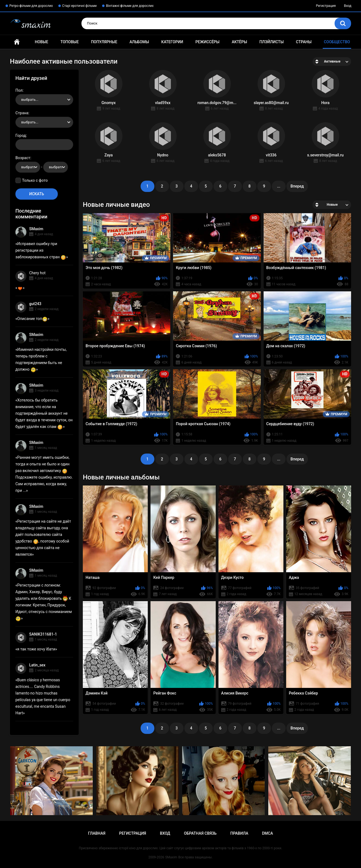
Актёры (239, 42)
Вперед (297, 186)
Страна (22, 113)
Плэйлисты (272, 42)
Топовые (70, 42)
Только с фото (35, 180)
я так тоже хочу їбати (36, 649)
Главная (17, 42)
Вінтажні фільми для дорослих (130, 6)
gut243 (35, 304)
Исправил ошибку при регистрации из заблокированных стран (41, 250)
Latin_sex (37, 665)
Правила (239, 833)
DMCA (267, 833)
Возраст (23, 158)
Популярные (104, 42)
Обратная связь (200, 833)
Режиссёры (207, 42)
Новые (42, 42)
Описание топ (32, 319)
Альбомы (139, 42)
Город (21, 135)
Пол (19, 90)
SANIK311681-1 (43, 634)
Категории (172, 42)
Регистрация (326, 6)
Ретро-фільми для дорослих (31, 6)
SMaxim (36, 229)
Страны (304, 42)
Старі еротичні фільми (79, 6)
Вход (348, 6)
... (279, 186)
